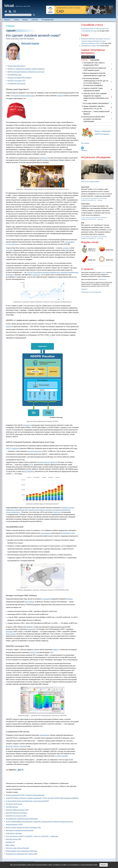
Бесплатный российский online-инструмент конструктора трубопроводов (94, 119)
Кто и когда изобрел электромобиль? (96, 103)
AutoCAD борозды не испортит (17, 813)
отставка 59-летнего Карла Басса (24, 96)
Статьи (16, 20)
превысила (54, 462)
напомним (32, 629)
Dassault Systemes (43, 462)
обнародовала (44, 735)
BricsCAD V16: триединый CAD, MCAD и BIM (22, 854)
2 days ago (100, 219)
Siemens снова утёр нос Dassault (17, 848)
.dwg (49, 744)
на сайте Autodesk (61, 756)
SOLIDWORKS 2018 (14, 75)
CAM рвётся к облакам (14, 833)
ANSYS (8, 448)
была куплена (11, 634)
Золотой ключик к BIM (14, 839)
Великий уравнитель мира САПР (17, 810)
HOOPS (9, 327)
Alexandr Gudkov (85, 204)
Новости (7, 20)
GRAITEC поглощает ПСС (17, 81)
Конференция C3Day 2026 (90, 46)
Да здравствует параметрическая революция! (22, 819)
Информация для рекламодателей (91, 292)
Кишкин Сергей (85, 187)
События (35, 20)
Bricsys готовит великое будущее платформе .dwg (23, 827)
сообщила (15, 448)
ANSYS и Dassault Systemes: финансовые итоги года (26, 72)
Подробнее (84, 289)
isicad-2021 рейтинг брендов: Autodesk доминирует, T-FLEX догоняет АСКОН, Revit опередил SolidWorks (42, 798)
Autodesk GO (10, 842)
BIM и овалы (10, 845)
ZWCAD (16, 746)
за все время (95, 60)
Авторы (25, 20)
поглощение (47, 599)
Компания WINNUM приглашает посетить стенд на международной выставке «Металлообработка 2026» (96, 41)
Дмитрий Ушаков (30, 43)
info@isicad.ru (102, 279)
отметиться (57, 512)
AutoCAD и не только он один (16, 816)
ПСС (52, 652)
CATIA (31, 465)
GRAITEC (33, 652)
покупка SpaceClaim (35, 451)
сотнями (65, 248)
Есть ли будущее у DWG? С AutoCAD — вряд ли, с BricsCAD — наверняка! (32, 836)
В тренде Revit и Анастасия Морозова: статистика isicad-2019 (27, 801)
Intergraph (9, 632)
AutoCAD (43, 158)
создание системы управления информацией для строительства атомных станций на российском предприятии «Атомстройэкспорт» (40, 510)
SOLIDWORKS (29, 471)
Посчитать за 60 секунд (14, 804)
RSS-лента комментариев (90, 182)
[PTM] (83, 223)
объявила (26, 425)
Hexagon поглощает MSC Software (19, 78)
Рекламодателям (48, 20)
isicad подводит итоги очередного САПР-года (22, 851)
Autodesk (60, 96)
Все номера (85, 143)
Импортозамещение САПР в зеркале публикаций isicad (25, 795)
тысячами (9, 250)
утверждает (36, 275)
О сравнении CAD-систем (16, 84)
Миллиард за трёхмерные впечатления (20, 830)
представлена (45, 533)
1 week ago (100, 238)
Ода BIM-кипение (12, 807)
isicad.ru (104, 273)
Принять (104, 865)
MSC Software (30, 602)
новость (56, 650)
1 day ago (100, 200)
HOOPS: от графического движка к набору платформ (26, 69)
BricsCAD (9, 746)
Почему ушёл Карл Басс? (16, 66)
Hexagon (70, 599)
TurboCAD (23, 746)
